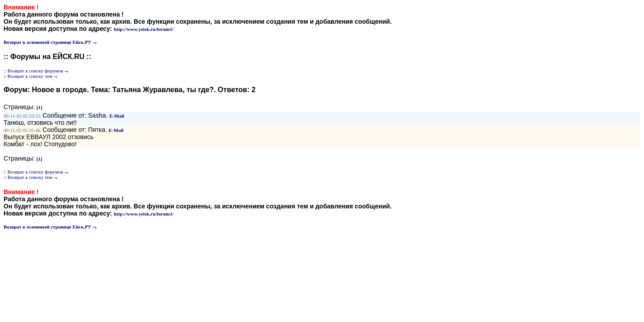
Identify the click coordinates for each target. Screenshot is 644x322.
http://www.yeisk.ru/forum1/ (144, 29)
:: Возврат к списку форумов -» (36, 71)
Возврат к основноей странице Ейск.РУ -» (50, 42)
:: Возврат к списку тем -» (31, 76)
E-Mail (117, 116)
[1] (40, 107)
